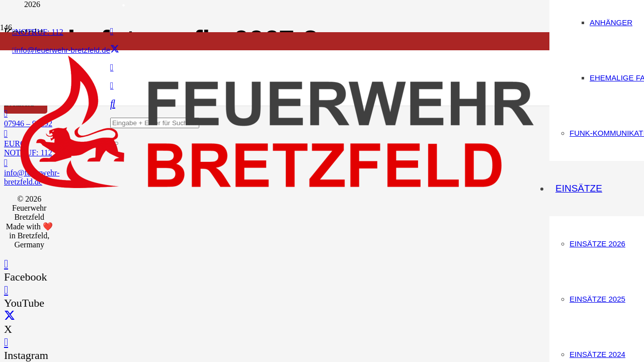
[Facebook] (112, 31)
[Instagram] (6, 342)
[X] (115, 49)
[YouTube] (6, 290)
